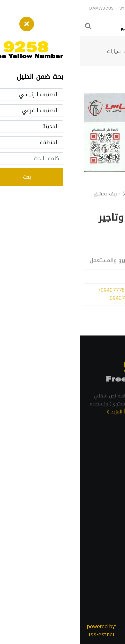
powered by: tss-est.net (21, 631)
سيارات (34, 51)
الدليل (84, 51)
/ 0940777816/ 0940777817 (96, 300)
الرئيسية (109, 51)
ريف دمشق (60, 51)
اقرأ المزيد (39, 418)
